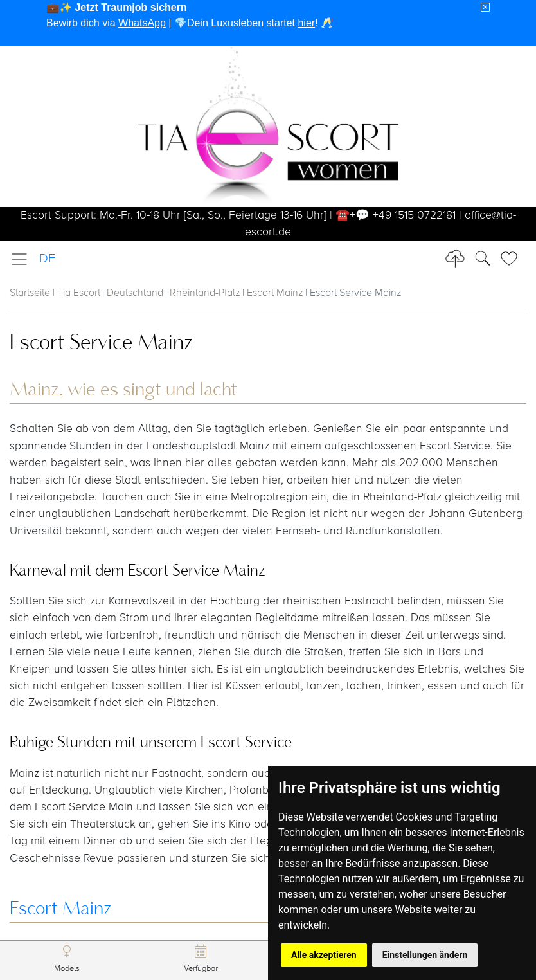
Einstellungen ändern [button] (425, 955)
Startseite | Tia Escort (55, 293)
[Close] (485, 8)
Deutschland (135, 293)
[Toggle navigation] (23, 259)
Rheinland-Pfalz (205, 293)
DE (47, 259)
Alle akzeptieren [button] (324, 955)
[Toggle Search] (513, 259)
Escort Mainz (275, 293)
